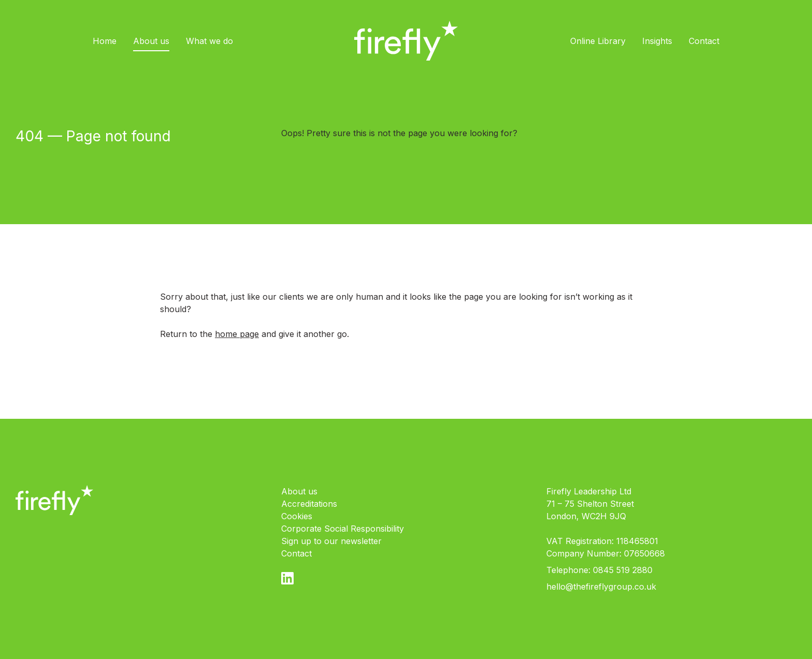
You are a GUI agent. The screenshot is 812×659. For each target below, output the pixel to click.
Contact (704, 41)
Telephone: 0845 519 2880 (599, 570)
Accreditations (309, 504)
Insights (657, 41)
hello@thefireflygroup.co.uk (601, 587)
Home (105, 41)
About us (151, 41)
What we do (209, 41)
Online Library (598, 41)
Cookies (297, 516)
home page (237, 334)
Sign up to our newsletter (331, 541)
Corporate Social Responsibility (343, 529)
